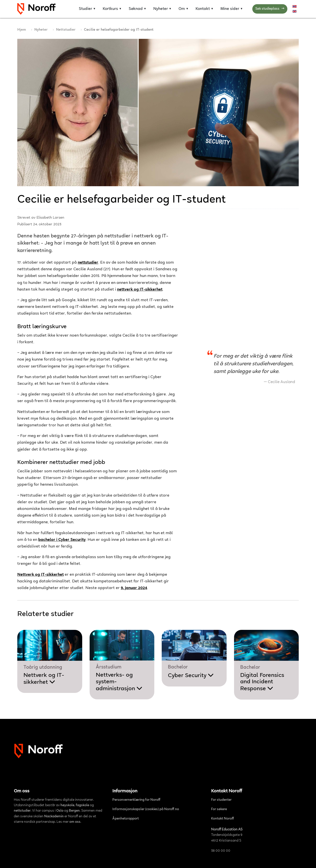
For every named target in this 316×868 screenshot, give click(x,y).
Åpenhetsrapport (126, 819)
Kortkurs (110, 9)
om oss (75, 822)
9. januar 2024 (134, 588)
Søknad (136, 9)
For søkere (219, 809)
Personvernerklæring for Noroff (136, 800)
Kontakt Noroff (223, 819)
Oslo (60, 811)
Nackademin (54, 817)
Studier (85, 9)
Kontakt (203, 9)
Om (182, 9)
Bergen (74, 811)
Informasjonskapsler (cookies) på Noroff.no (146, 809)
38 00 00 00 (221, 851)
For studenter (221, 800)
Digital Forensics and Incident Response (262, 682)
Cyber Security (191, 676)
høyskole (67, 805)
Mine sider (230, 9)
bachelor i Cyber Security (62, 540)
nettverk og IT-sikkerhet (140, 290)
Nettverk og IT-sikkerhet (40, 575)
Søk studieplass (270, 9)
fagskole (82, 805)
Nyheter (161, 9)
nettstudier (88, 263)
